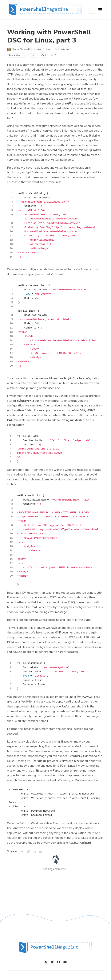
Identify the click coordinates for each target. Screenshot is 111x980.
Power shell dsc (17, 55)
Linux (34, 55)
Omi (44, 55)
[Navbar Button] (100, 10)
